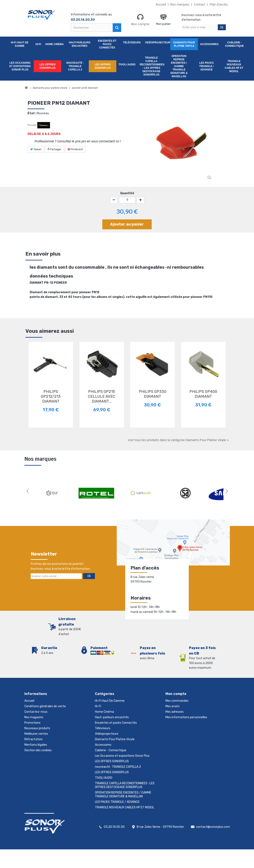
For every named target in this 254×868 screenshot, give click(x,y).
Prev (28, 492)
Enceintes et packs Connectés (107, 44)
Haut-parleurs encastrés (80, 44)
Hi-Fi (38, 44)
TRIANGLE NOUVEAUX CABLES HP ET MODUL (234, 66)
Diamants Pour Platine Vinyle (184, 44)
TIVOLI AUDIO (127, 65)
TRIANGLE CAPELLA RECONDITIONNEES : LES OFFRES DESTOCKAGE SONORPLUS (152, 66)
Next (227, 492)
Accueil (161, 5)
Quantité (127, 193)
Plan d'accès (219, 5)
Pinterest (75, 149)
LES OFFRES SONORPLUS (47, 66)
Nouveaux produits (37, 728)
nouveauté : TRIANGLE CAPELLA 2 (75, 66)
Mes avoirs (173, 706)
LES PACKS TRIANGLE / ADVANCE (207, 66)
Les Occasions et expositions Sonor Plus (20, 66)
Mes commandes (177, 701)
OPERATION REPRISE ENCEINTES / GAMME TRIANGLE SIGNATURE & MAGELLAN (179, 66)
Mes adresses (175, 712)
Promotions (32, 723)
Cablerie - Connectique (234, 44)
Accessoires (209, 44)
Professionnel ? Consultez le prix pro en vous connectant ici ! (78, 141)
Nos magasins (34, 717)
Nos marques (180, 5)
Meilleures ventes (36, 734)
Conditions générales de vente (45, 706)
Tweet (36, 149)
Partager (54, 149)
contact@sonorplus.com (213, 827)
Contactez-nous (36, 712)
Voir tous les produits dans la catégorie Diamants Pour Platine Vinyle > (178, 440)
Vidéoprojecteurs (158, 43)
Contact (200, 5)
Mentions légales (36, 745)
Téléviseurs (132, 43)
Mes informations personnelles (186, 717)
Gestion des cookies (38, 750)
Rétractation (33, 739)
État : (32, 113)
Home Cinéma (55, 44)
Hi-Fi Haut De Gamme (20, 44)
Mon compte (140, 20)
